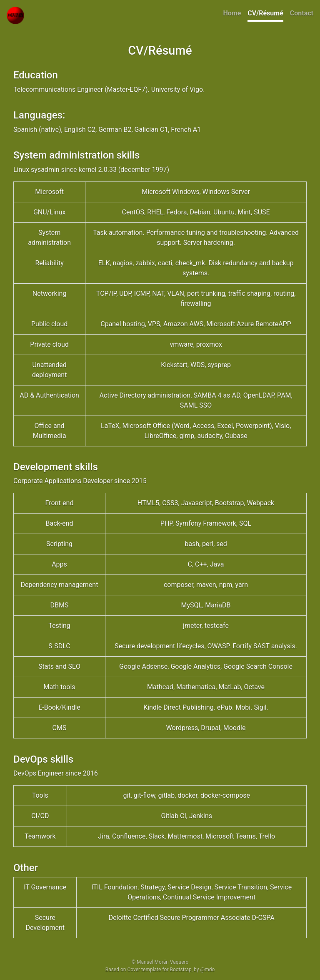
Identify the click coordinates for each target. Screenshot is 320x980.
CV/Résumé (265, 13)
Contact (302, 13)
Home (232, 13)
